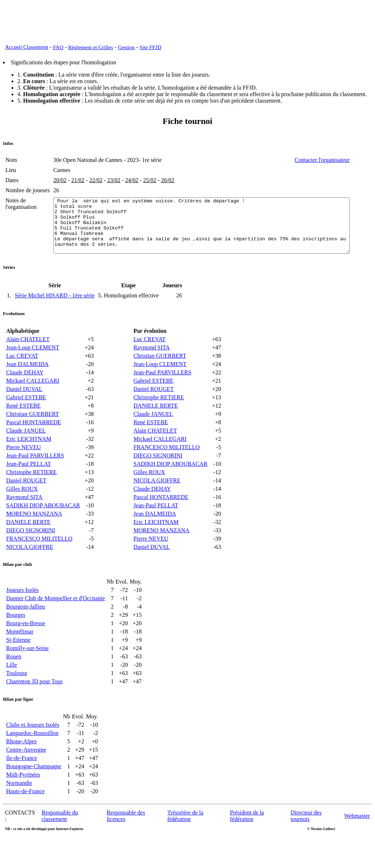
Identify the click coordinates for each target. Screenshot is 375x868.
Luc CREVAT (22, 373)
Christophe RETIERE (31, 489)
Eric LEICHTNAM (29, 456)
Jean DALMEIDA (27, 381)
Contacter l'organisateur (345, 160)
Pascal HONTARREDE (34, 440)
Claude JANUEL (26, 448)
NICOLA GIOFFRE (30, 564)
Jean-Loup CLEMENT (33, 365)
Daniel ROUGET (26, 498)
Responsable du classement (60, 833)
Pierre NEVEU (23, 465)
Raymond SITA (24, 514)
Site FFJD (151, 47)
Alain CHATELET (28, 356)
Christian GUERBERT (32, 431)
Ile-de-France (22, 775)
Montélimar (20, 649)
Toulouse (17, 690)
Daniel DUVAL (24, 406)
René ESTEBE (23, 423)
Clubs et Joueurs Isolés (33, 742)
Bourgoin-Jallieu (25, 624)
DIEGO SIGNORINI (31, 548)
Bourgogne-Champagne (34, 784)
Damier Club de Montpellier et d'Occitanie (55, 616)
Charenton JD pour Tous (34, 699)
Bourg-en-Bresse (26, 641)
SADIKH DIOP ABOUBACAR (43, 523)
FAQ (58, 47)
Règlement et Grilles (91, 47)
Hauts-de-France (25, 809)
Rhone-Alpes (21, 759)
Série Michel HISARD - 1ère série (55, 313)
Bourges (16, 632)
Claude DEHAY (25, 390)
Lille (12, 682)
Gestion (127, 47)
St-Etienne (18, 657)
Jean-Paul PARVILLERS (35, 473)
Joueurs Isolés (22, 607)
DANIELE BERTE (28, 539)
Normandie (19, 800)
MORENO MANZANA (34, 531)
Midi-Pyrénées (23, 792)
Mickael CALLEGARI (33, 398)
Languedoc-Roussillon (32, 750)
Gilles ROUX (22, 506)
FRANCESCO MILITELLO (39, 556)
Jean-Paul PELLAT (29, 481)
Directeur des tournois (306, 833)
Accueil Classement (27, 47)
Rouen (14, 674)
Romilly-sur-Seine (27, 665)
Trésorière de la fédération (185, 833)
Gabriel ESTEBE (26, 415)
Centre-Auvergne (26, 767)
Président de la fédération (247, 833)
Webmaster (357, 833)
